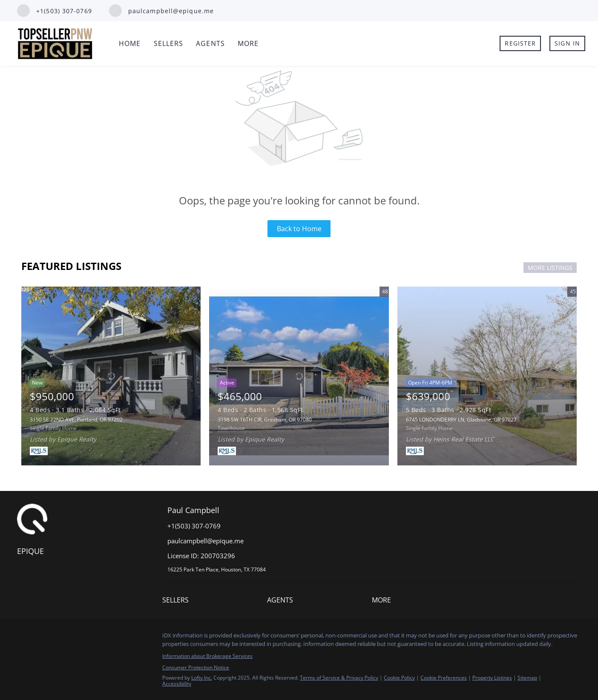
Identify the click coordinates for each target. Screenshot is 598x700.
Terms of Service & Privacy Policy (339, 678)
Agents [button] (210, 43)
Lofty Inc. (202, 678)
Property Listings (492, 678)
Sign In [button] (567, 43)
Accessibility (177, 684)
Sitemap (527, 678)
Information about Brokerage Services (207, 656)
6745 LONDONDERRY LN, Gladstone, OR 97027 (461, 420)
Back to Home (299, 229)
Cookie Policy (399, 678)
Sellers (169, 43)
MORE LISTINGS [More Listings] (550, 268)
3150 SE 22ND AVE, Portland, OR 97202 (76, 420)
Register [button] (520, 43)
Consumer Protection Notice (196, 667)
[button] (178, 602)
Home (130, 43)
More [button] (248, 43)
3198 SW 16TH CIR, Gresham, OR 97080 (265, 420)
